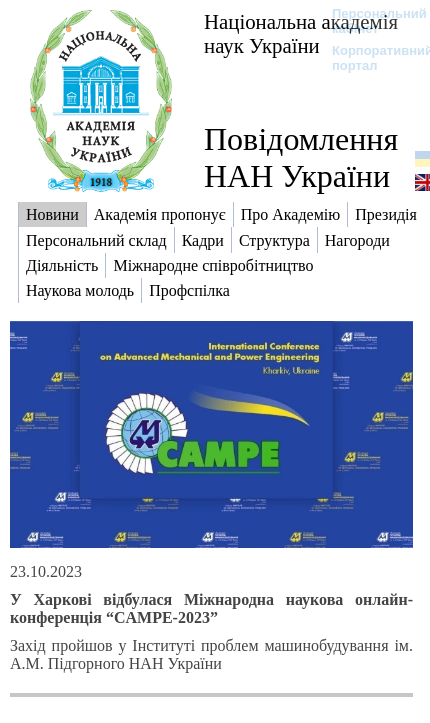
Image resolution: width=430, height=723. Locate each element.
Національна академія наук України (301, 33)
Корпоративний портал (369, 58)
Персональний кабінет (369, 21)
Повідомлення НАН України (301, 157)
